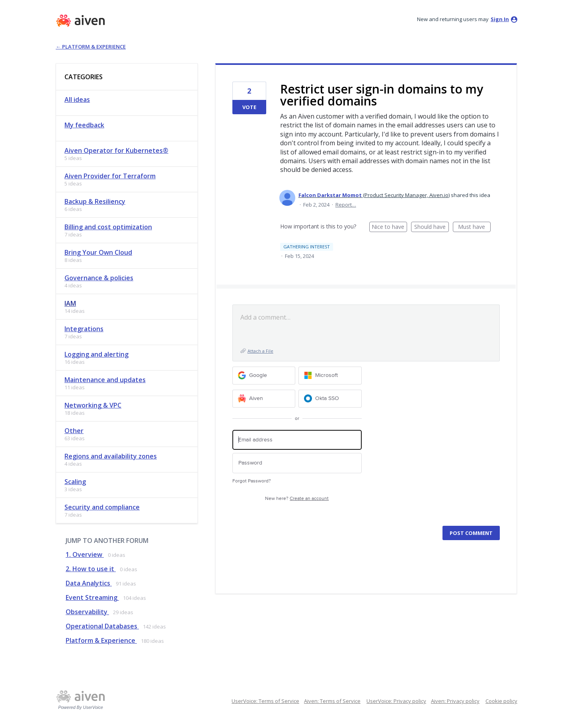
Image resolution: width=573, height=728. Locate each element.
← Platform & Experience (91, 47)
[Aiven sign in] (264, 399)
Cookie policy (501, 701)
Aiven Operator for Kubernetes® (116, 150)
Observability (87, 612)
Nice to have (389, 227)
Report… (346, 205)
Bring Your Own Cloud (98, 252)
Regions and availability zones (111, 456)
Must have (474, 227)
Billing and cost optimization (108, 227)
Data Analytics (89, 583)
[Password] (297, 463)
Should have (432, 227)
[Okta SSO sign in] (330, 399)
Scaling (75, 482)
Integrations (84, 329)
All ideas (77, 100)
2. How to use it (91, 569)
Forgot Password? (252, 481)
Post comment (471, 533)
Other (74, 431)
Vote (249, 107)
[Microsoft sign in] (330, 376)
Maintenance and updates (105, 380)
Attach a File (260, 351)
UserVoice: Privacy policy (396, 701)
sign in (500, 19)
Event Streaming (92, 597)
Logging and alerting (96, 354)
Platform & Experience (101, 640)
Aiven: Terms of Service (332, 701)
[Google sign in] (264, 376)
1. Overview (85, 554)
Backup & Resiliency (95, 201)
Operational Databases (102, 626)
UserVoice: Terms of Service (265, 701)
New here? (297, 499)
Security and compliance (102, 507)
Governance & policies (99, 278)
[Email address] (297, 440)
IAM (70, 303)
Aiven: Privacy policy (455, 701)
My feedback (84, 125)
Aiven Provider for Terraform (110, 176)
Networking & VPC (93, 405)
